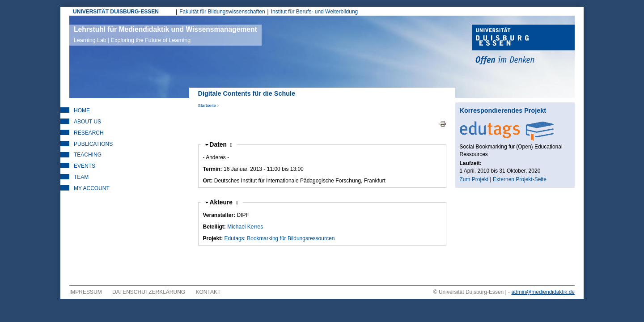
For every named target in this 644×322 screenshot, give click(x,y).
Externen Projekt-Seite (520, 179)
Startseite (207, 105)
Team (81, 177)
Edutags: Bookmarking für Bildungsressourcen (280, 238)
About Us (87, 122)
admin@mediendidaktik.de (543, 292)
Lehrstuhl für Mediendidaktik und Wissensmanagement (165, 34)
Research (89, 133)
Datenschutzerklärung (149, 292)
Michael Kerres (245, 227)
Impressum (86, 292)
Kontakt (208, 292)
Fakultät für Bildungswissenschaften (222, 12)
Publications (93, 144)
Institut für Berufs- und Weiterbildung (315, 12)
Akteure (224, 202)
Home (82, 110)
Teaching (88, 155)
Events (85, 166)
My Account (92, 188)
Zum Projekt (474, 179)
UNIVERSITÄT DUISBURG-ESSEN (116, 12)
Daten (221, 145)
